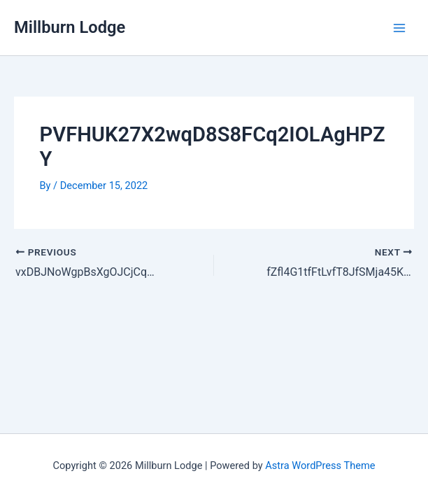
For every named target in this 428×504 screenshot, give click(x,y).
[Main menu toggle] (399, 28)
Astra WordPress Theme (320, 465)
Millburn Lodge (70, 27)
